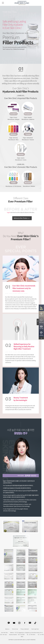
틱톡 (35, 623)
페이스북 (25, 623)
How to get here (35, 629)
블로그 (30, 623)
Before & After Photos (22, 218)
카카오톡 (9, 623)
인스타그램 (19, 623)
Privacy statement (25, 629)
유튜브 (14, 623)
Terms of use (15, 629)
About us (7, 629)
